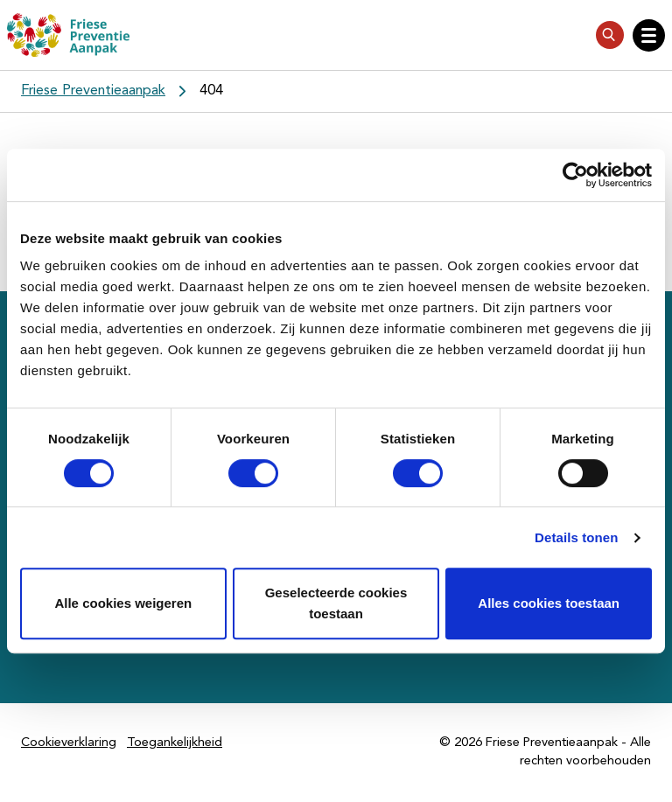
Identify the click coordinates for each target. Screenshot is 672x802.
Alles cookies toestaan (549, 603)
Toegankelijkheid (175, 743)
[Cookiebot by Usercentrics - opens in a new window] (575, 175)
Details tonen (576, 537)
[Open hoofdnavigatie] (649, 35)
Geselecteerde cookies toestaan (336, 603)
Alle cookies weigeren (123, 603)
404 (211, 91)
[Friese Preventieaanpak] (68, 35)
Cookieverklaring (69, 743)
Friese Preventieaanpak (93, 91)
